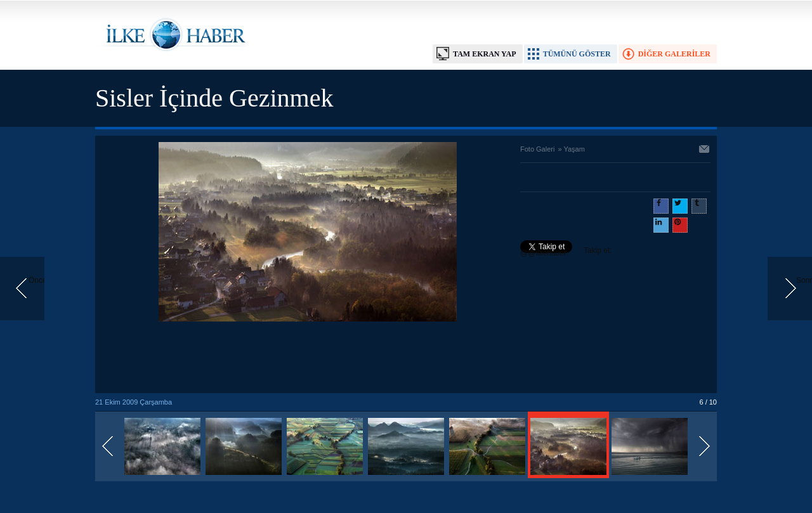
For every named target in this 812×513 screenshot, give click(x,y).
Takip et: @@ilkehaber (566, 252)
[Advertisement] (308, 358)
